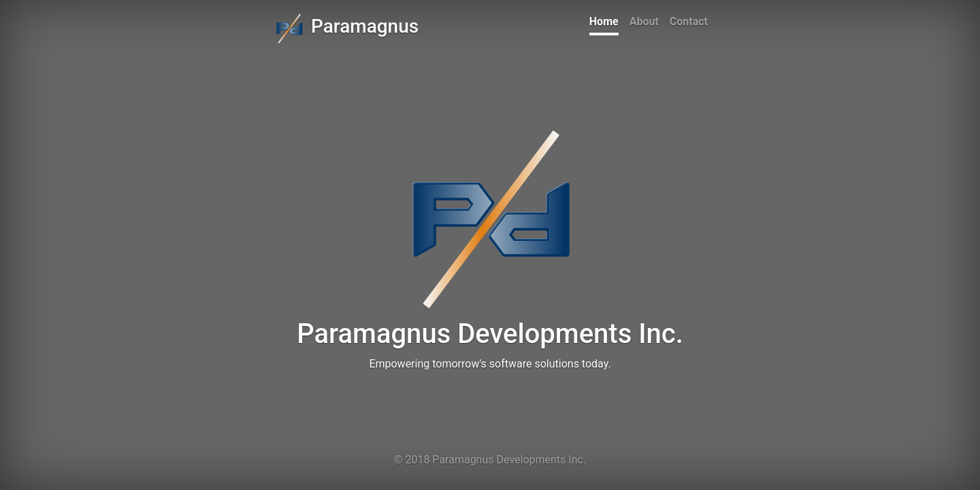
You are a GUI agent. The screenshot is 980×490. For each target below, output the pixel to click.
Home (604, 21)
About (644, 21)
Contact (689, 21)
